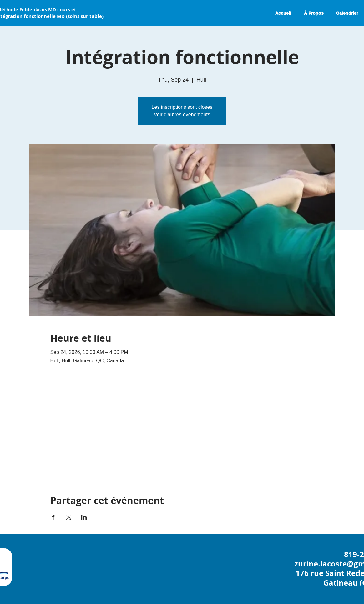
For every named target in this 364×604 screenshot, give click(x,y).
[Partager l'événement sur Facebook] (53, 517)
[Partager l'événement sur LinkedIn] (84, 517)
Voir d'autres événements (182, 115)
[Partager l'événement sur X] (69, 517)
